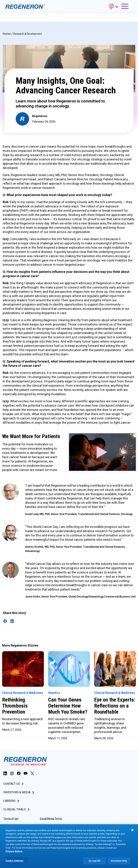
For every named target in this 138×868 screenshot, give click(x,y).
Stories (7, 34)
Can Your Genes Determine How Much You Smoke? (68, 706)
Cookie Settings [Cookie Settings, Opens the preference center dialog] (14, 863)
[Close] (132, 832)
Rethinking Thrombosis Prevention (15, 706)
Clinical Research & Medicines (23, 693)
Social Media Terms (51, 819)
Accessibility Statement (17, 826)
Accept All (94, 863)
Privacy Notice (48, 826)
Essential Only (119, 863)
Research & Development (28, 34)
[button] (113, 7)
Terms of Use (11, 819)
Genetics (54, 693)
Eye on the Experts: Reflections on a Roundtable (115, 706)
